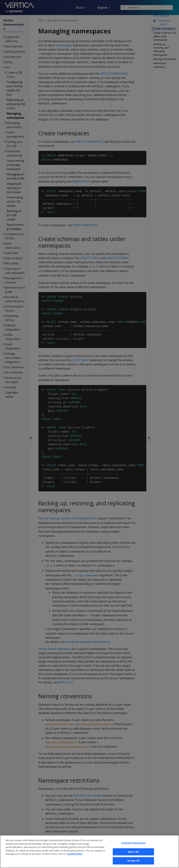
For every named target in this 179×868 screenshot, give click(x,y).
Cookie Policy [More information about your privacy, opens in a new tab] (75, 862)
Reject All (133, 859)
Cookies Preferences (133, 851)
